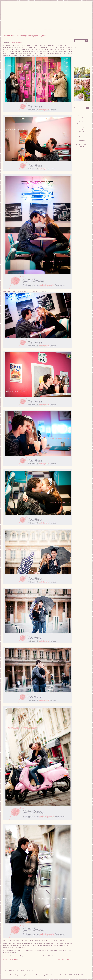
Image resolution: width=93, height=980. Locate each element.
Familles (82, 120)
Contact (72, 30)
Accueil (9, 30)
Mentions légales (27, 971)
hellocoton (85, 60)
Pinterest (79, 60)
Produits (82, 137)
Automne (82, 131)
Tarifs (61, 30)
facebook (76, 60)
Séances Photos (49, 30)
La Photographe (22, 30)
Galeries (35, 30)
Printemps (19, 42)
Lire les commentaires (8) (65, 959)
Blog (82, 33)
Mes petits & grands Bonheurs (82, 145)
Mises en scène (82, 124)
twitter (82, 60)
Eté (82, 129)
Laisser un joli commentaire (11, 959)
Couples (13, 42)
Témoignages (10, 971)
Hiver (82, 133)
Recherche (82, 105)
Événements (82, 141)
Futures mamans (82, 116)
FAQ (18, 971)
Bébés (82, 118)
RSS (76, 62)
